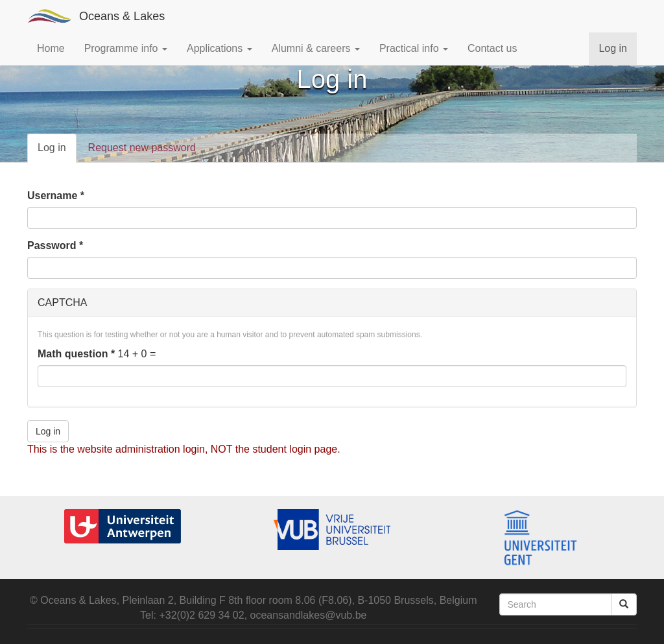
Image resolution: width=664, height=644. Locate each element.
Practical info (414, 48)
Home (51, 48)
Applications (219, 48)
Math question (76, 354)
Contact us (492, 48)
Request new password (142, 148)
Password (55, 245)
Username (56, 196)
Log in (613, 48)
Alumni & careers (316, 48)
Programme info (126, 48)
